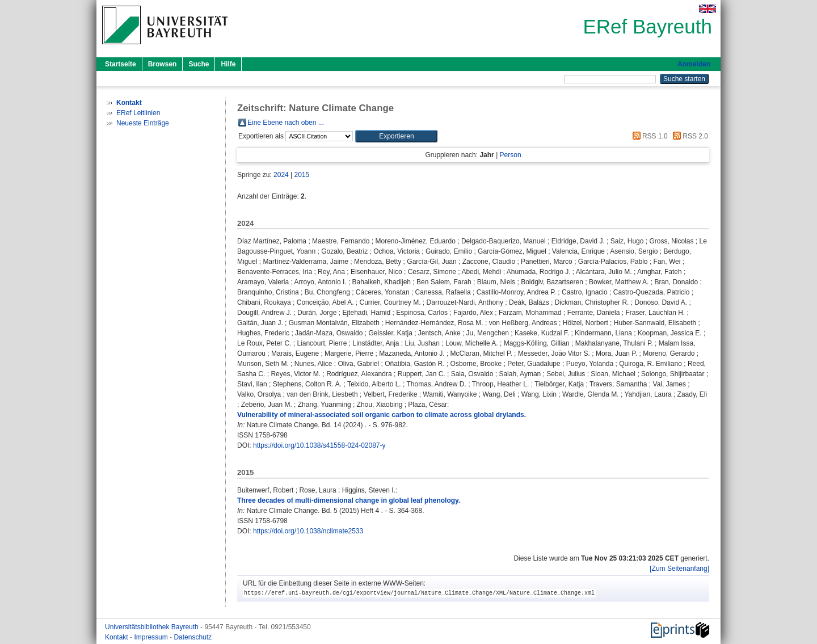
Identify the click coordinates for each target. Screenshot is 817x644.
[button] (396, 136)
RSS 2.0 (689, 136)
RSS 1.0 (648, 136)
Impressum (152, 637)
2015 (302, 175)
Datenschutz (193, 637)
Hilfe (228, 64)
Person (511, 155)
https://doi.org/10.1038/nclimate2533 (308, 531)
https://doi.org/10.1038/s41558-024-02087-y (319, 445)
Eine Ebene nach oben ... (286, 123)
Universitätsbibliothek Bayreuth (153, 627)
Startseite (121, 64)
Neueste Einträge (143, 123)
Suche (199, 64)
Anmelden (694, 64)
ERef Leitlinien (138, 113)
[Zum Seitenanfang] (679, 569)
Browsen (163, 64)
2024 (281, 175)
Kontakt (117, 637)
